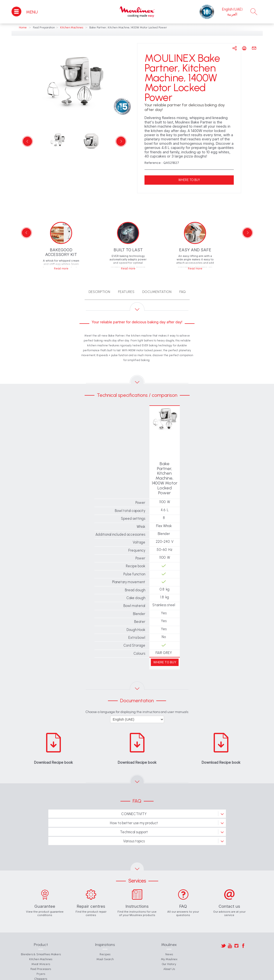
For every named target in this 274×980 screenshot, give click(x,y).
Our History (169, 945)
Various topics (134, 822)
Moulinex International (160, 975)
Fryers (41, 955)
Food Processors (41, 950)
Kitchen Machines (41, 940)
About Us (169, 950)
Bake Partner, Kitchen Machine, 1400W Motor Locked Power (164, 469)
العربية (232, 14)
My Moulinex (169, 940)
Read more (61, 269)
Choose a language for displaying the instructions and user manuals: (137, 693)
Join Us (139, 975)
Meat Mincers (41, 945)
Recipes (105, 935)
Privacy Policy (184, 975)
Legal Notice (203, 975)
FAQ (183, 292)
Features (126, 292)
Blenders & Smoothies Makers (41, 935)
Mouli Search (105, 940)
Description (99, 292)
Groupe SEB (122, 975)
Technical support (134, 813)
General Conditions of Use (96, 975)
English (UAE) (232, 9)
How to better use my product (134, 804)
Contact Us (70, 975)
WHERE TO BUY (189, 180)
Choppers (41, 959)
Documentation (157, 292)
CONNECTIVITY (134, 795)
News (169, 935)
